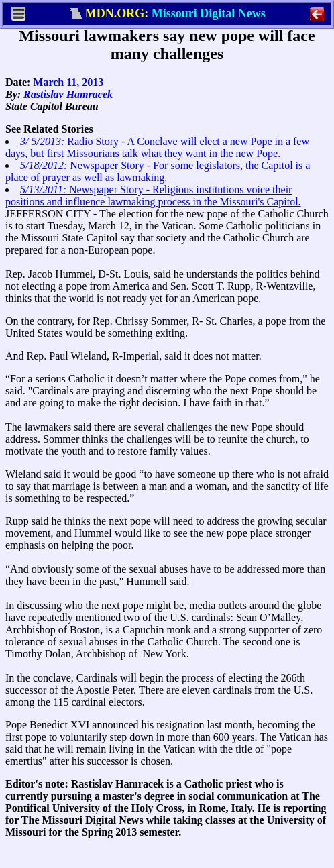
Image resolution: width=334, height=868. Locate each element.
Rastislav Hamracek (68, 94)
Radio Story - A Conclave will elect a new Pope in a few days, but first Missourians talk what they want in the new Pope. (157, 147)
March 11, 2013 (68, 82)
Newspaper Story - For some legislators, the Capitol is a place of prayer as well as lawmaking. (158, 171)
